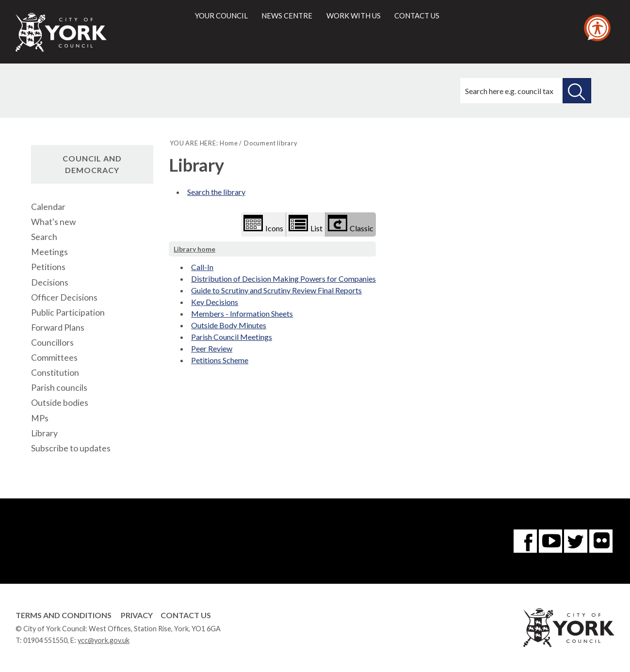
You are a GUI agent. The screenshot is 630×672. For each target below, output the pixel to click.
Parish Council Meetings (232, 337)
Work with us (354, 16)
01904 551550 (45, 640)
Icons (263, 224)
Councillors (52, 343)
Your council (221, 16)
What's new (53, 222)
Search (44, 237)
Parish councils (59, 388)
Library (44, 433)
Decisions (50, 282)
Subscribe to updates (71, 448)
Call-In (202, 267)
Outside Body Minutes (229, 325)
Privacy (137, 615)
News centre (287, 16)
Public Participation (68, 312)
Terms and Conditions (64, 615)
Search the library (216, 192)
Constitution (55, 373)
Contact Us (186, 615)
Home (229, 143)
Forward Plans (58, 328)
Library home (194, 249)
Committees (54, 358)
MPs (40, 418)
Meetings (49, 252)
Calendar (48, 207)
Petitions (48, 267)
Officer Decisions (64, 297)
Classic (351, 224)
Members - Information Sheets (242, 313)
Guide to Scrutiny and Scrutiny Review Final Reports (276, 290)
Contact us (417, 16)
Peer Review (212, 348)
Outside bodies (60, 403)
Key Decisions (215, 302)
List (306, 224)
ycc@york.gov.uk (104, 640)
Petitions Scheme (220, 360)
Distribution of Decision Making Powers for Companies (283, 279)
